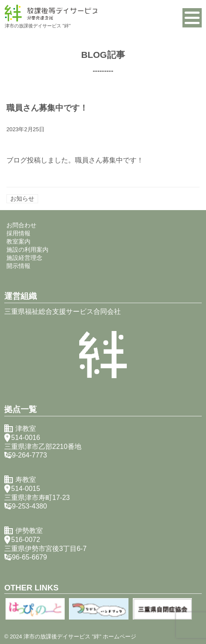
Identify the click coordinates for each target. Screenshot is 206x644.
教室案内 (18, 241)
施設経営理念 (24, 258)
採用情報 (18, 233)
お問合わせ (21, 225)
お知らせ (22, 199)
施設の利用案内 (27, 250)
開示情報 (18, 266)
